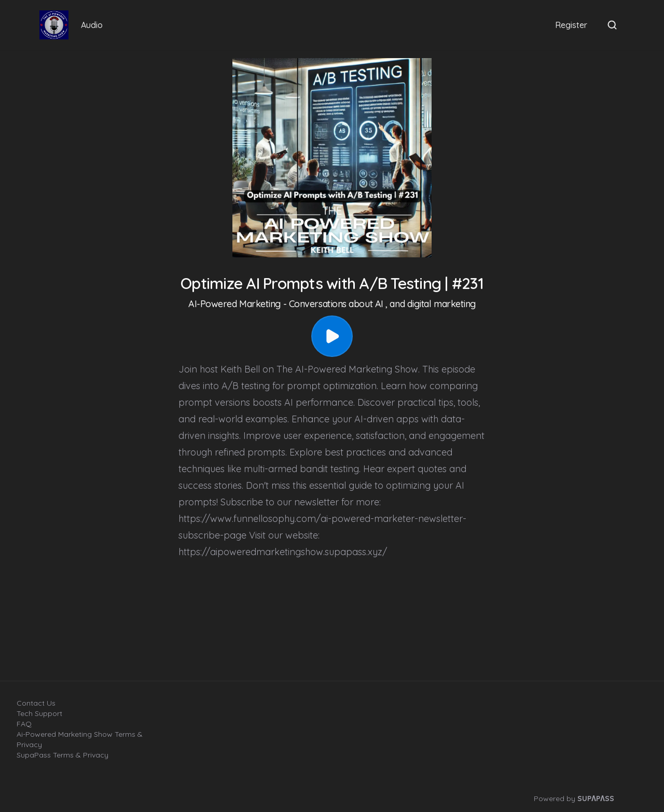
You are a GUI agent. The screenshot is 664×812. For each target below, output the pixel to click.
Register (571, 25)
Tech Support (39, 713)
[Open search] (612, 25)
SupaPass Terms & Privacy (63, 755)
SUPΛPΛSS (596, 799)
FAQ (24, 724)
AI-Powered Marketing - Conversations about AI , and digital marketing (332, 304)
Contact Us (36, 703)
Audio (92, 25)
